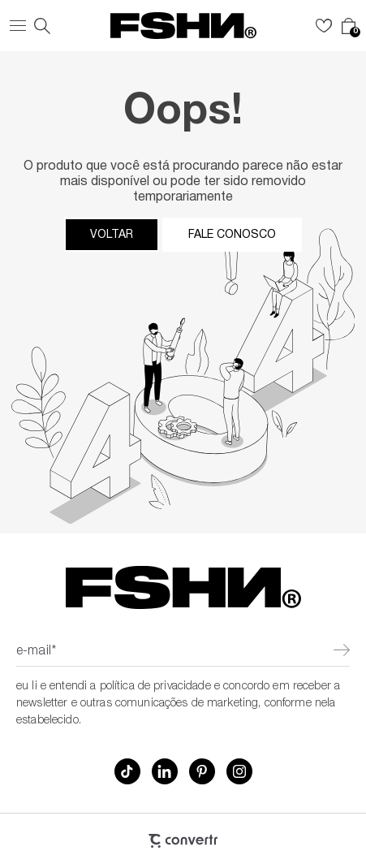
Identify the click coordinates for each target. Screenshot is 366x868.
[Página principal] (183, 26)
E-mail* (36, 652)
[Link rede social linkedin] (165, 771)
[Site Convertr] (183, 841)
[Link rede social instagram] (239, 771)
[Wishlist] (324, 26)
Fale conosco (232, 235)
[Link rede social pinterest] (202, 771)
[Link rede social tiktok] (127, 771)
